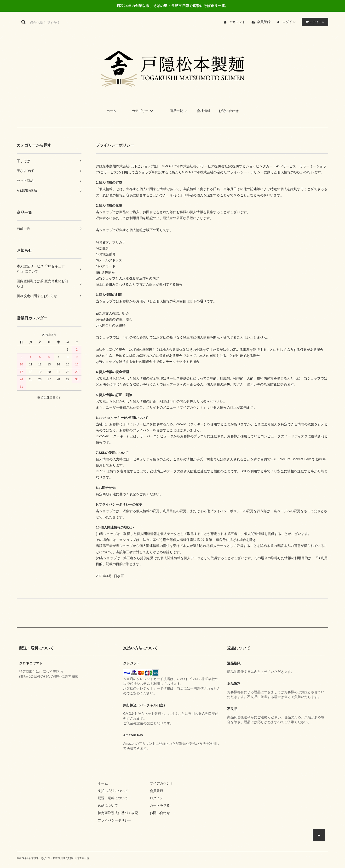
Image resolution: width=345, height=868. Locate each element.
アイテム (314, 22)
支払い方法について (113, 791)
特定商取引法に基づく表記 (118, 813)
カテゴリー (143, 111)
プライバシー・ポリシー (245, 172)
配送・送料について (113, 798)
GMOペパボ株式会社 (177, 166)
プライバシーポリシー (115, 820)
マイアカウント (161, 783)
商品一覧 (179, 111)
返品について (108, 805)
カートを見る (160, 805)
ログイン (289, 22)
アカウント (237, 22)
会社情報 (204, 111)
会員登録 (264, 22)
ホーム (111, 111)
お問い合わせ (229, 111)
